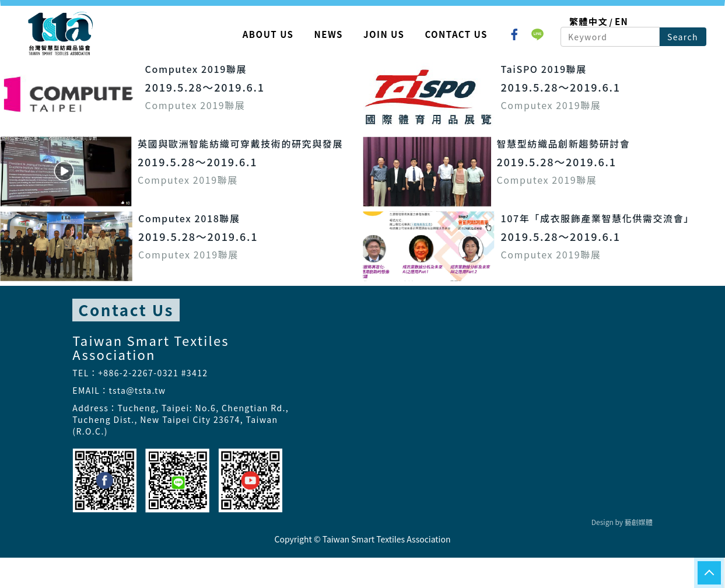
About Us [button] (268, 34)
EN (621, 22)
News (328, 34)
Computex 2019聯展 (196, 69)
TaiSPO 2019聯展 (544, 69)
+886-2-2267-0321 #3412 (153, 373)
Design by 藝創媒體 (622, 522)
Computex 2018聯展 (189, 218)
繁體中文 (589, 22)
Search (683, 37)
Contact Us (456, 34)
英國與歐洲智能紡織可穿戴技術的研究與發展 (240, 143)
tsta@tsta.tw (138, 390)
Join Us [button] (384, 34)
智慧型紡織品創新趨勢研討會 (564, 143)
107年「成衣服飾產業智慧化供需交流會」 (598, 218)
